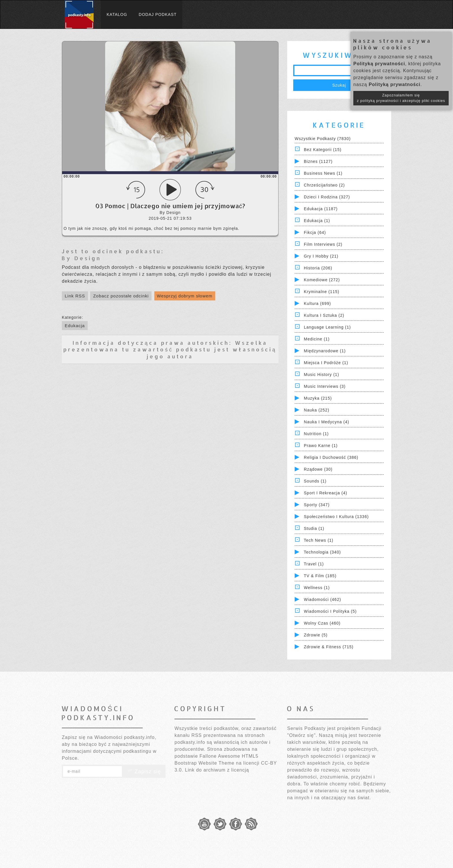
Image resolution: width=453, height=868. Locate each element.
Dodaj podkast (158, 14)
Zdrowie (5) (316, 635)
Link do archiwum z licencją (217, 770)
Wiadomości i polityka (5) (330, 611)
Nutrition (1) (316, 434)
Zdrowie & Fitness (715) (329, 647)
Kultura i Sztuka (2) (324, 315)
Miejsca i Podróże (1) (326, 363)
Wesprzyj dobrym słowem (185, 296)
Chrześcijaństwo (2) (324, 185)
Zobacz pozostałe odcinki (121, 296)
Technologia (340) (322, 552)
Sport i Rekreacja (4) (326, 493)
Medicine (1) (317, 339)
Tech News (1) (319, 540)
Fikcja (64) (315, 232)
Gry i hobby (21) (321, 256)
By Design (81, 258)
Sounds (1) (315, 481)
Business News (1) (323, 173)
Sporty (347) (317, 505)
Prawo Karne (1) (321, 446)
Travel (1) (314, 564)
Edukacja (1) (317, 221)
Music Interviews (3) (325, 386)
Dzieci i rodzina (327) (327, 197)
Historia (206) (318, 268)
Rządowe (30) (318, 469)
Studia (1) (314, 528)
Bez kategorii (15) (323, 150)
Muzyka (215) (318, 398)
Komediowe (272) (322, 280)
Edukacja (75, 326)
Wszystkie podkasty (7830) (323, 139)
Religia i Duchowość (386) (331, 457)
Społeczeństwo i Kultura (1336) (336, 517)
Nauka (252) (317, 410)
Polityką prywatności (379, 64)
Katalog (117, 14)
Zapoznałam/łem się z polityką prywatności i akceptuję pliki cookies (401, 98)
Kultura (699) (318, 303)
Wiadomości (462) (323, 599)
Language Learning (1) (327, 327)
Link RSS (75, 296)
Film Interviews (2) (323, 244)
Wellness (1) (317, 588)
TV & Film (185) (320, 576)
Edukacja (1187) (321, 209)
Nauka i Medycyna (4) (327, 422)
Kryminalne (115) (322, 292)
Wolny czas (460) (322, 623)
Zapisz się (144, 772)
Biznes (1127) (318, 161)
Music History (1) (322, 375)
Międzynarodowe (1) (325, 351)
